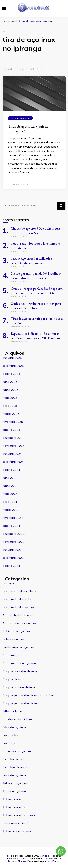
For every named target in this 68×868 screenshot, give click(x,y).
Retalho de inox (14, 759)
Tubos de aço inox (15, 807)
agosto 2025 (11, 374)
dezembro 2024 (14, 438)
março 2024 (11, 510)
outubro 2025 (12, 358)
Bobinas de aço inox (17, 631)
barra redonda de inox (18, 599)
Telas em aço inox (15, 783)
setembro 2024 (13, 462)
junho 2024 (10, 486)
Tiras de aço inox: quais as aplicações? (28, 129)
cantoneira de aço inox (19, 647)
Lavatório (9, 743)
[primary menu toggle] (4, 8)
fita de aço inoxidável (18, 719)
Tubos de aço (12, 799)
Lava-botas (11, 735)
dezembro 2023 (14, 534)
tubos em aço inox (15, 823)
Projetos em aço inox (17, 751)
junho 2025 (10, 390)
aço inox (8, 583)
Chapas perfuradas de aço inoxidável (29, 695)
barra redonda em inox (19, 607)
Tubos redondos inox (17, 831)
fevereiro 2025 (13, 422)
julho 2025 (10, 382)
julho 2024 (10, 478)
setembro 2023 (13, 558)
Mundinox (45, 856)
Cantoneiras (11, 655)
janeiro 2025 (11, 430)
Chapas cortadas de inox (20, 671)
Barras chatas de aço (17, 615)
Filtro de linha (12, 711)
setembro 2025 (13, 366)
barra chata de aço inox (19, 591)
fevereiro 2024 (13, 518)
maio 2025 (10, 398)
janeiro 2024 (11, 526)
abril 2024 (10, 502)
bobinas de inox (14, 639)
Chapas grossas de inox (19, 687)
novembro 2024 (14, 446)
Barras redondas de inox (20, 623)
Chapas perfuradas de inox (21, 703)
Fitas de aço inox (14, 727)
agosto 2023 (11, 566)
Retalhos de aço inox (17, 767)
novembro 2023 (14, 542)
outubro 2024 (12, 454)
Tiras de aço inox (20, 118)
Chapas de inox (13, 679)
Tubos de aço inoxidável (19, 815)
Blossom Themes (17, 861)
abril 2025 (10, 406)
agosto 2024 (11, 470)
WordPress (53, 861)
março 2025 (11, 414)
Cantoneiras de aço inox (19, 663)
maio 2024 (10, 494)
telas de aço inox (14, 775)
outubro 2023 (12, 550)
